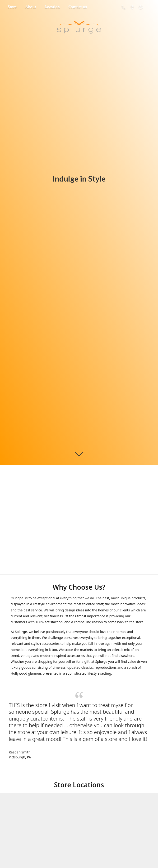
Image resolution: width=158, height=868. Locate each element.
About (30, 7)
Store (12, 7)
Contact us (78, 7)
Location (52, 7)
